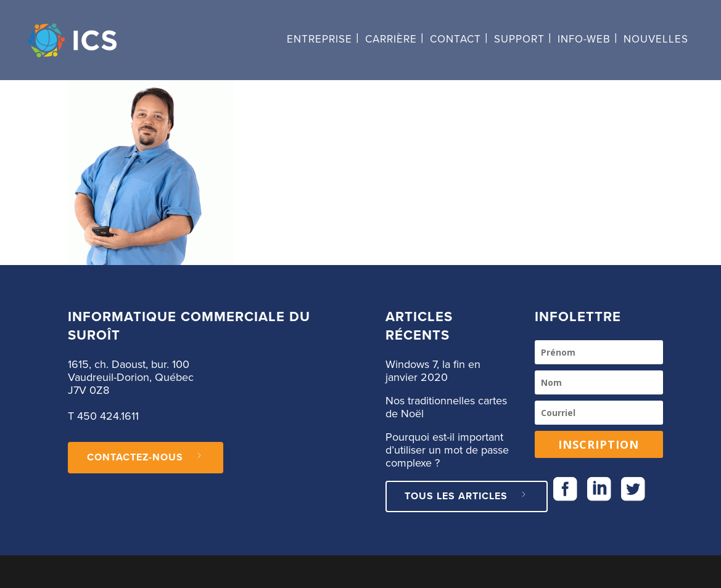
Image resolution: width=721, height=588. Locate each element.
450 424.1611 (108, 417)
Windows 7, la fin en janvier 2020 (433, 371)
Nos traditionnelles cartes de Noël (446, 408)
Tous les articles (467, 496)
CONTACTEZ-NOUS (146, 457)
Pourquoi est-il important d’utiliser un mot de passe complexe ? (447, 451)
